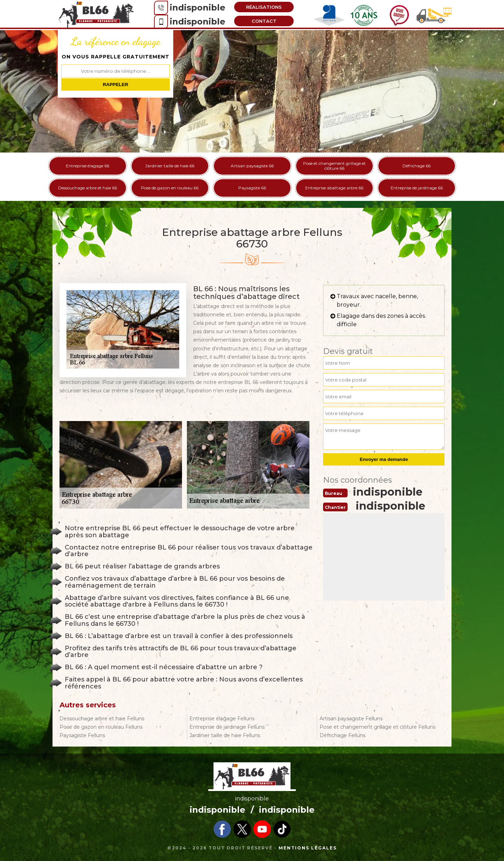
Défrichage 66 (416, 166)
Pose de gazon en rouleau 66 (170, 188)
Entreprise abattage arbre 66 (334, 188)
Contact (264, 21)
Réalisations (264, 7)
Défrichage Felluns (342, 735)
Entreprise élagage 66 (87, 166)
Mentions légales (308, 848)
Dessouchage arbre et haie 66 (87, 188)
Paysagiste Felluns (82, 735)
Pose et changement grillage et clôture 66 (334, 166)
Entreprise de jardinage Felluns (227, 727)
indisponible (198, 8)
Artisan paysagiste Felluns (351, 719)
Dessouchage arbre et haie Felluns (102, 719)
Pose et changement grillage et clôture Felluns (377, 727)
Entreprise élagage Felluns (222, 719)
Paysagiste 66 (252, 188)
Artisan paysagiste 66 (252, 166)
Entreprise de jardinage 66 (417, 188)
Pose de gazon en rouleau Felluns (101, 727)
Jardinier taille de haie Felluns (225, 735)
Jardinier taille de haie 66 (170, 166)
